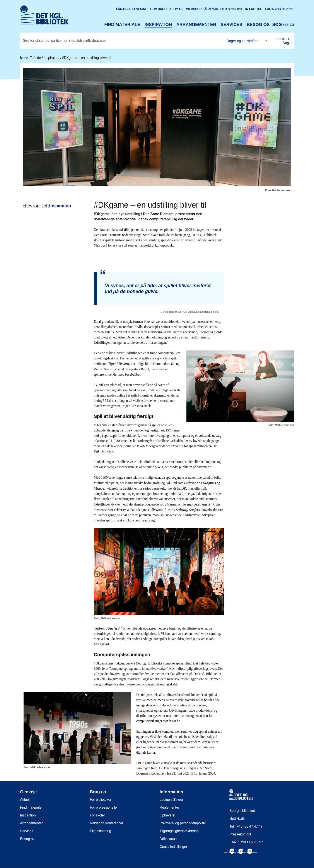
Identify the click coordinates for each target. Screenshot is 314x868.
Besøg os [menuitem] (27, 839)
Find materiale (122, 24)
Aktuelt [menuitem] (25, 800)
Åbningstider (224, 9)
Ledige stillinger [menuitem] (171, 800)
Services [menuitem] (27, 831)
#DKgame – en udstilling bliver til (86, 58)
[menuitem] (232, 851)
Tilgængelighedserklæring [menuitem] (179, 831)
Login (279, 9)
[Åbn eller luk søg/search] (283, 25)
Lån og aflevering (132, 9)
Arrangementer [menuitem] (31, 823)
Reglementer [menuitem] (169, 807)
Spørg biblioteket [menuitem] (242, 811)
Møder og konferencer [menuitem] (107, 823)
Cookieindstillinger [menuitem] (173, 847)
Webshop (194, 9)
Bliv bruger (160, 9)
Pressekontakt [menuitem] (240, 834)
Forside (31, 58)
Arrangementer (196, 24)
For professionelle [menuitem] (103, 807)
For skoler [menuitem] (97, 815)
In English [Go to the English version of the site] (254, 9)
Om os (178, 9)
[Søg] (283, 41)
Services (231, 24)
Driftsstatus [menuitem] (168, 839)
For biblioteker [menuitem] (101, 800)
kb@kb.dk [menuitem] (237, 819)
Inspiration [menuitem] (28, 815)
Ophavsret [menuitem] (167, 815)
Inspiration (158, 24)
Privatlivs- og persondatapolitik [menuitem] (183, 823)
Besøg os (258, 24)
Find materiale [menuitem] (31, 807)
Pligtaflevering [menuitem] (101, 831)
